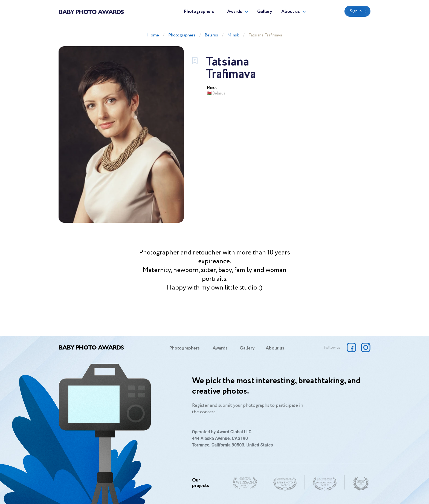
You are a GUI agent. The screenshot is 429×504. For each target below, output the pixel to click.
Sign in (356, 11)
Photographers (199, 12)
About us (291, 12)
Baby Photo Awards (91, 12)
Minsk (233, 35)
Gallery (265, 12)
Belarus (211, 35)
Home (153, 35)
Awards (235, 12)
